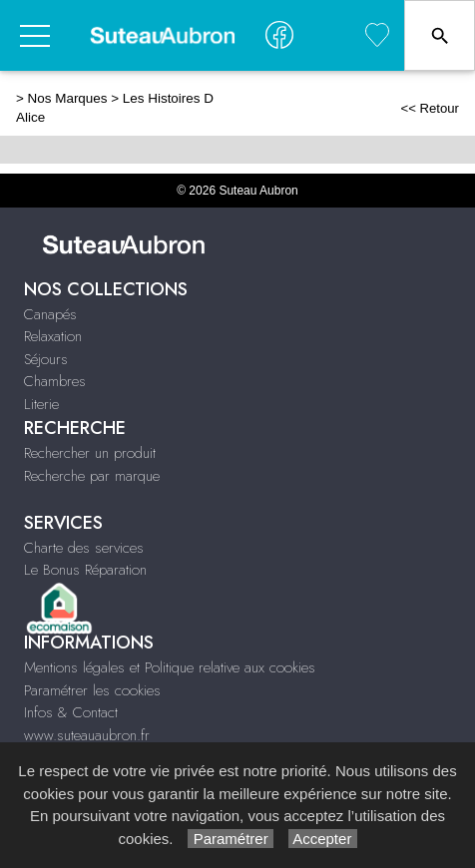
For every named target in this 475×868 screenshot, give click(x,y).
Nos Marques (68, 98)
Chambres (55, 381)
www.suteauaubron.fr (87, 735)
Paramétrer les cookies (92, 690)
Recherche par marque (92, 476)
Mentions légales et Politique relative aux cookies (170, 667)
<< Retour (430, 108)
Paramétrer (230, 839)
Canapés (50, 314)
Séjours (46, 359)
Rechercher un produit (90, 453)
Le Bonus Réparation (85, 570)
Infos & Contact (71, 712)
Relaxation (53, 336)
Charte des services (84, 548)
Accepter (323, 839)
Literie (41, 404)
